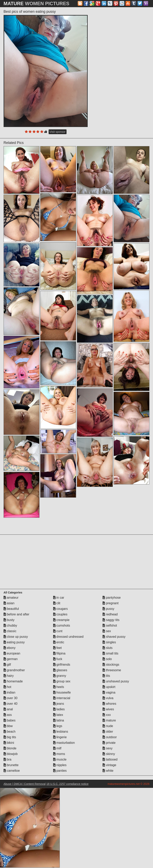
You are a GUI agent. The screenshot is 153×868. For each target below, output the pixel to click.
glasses (60, 670)
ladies (59, 709)
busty (9, 620)
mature (109, 720)
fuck (58, 659)
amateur (11, 598)
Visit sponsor (58, 132)
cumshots (62, 625)
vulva (108, 698)
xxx (107, 715)
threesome (112, 670)
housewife (62, 692)
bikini (9, 743)
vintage (109, 765)
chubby (10, 625)
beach (10, 732)
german (11, 659)
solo (107, 659)
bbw (8, 726)
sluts (107, 648)
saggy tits (111, 620)
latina (59, 720)
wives (108, 709)
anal (8, 709)
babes (10, 720)
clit (57, 603)
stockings (111, 665)
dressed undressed (68, 637)
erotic (59, 642)
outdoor (110, 737)
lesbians (61, 732)
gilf (7, 665)
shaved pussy (114, 637)
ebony (10, 648)
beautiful (11, 609)
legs (58, 726)
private (109, 743)
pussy (108, 609)
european (12, 653)
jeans (59, 704)
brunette (11, 765)
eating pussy (14, 642)
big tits (10, 737)
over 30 (11, 698)
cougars (60, 609)
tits (106, 676)
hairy (9, 676)
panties (60, 771)
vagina (109, 692)
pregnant (111, 603)
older (108, 732)
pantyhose (112, 598)
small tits (110, 653)
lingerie (60, 737)
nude (108, 726)
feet (57, 648)
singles (109, 642)
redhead (110, 614)
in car (59, 598)
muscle (60, 759)
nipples (60, 765)
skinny (109, 754)
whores (109, 704)
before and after (16, 614)
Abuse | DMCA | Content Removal (25, 784)
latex (58, 715)
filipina (59, 653)
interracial (62, 698)
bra (8, 759)
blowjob (11, 754)
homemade (13, 681)
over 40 (11, 704)
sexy (107, 748)
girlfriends (62, 665)
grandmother (14, 670)
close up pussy (16, 637)
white (108, 771)
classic (10, 631)
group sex (62, 681)
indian (9, 692)
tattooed (110, 759)
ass (8, 715)
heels (59, 687)
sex (107, 631)
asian (9, 603)
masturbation (64, 743)
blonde (10, 748)
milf (57, 748)
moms (59, 754)
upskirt (109, 687)
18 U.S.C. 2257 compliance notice (68, 784)
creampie (61, 620)
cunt (58, 631)
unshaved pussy (116, 681)
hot (7, 687)
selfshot (110, 625)
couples (60, 614)
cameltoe (12, 771)
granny (60, 676)
